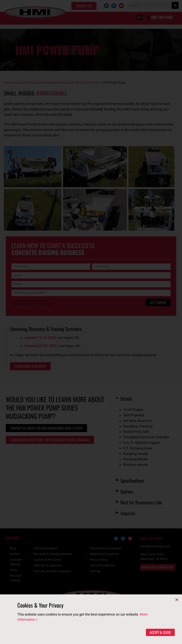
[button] (177, 600)
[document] (91, 322)
